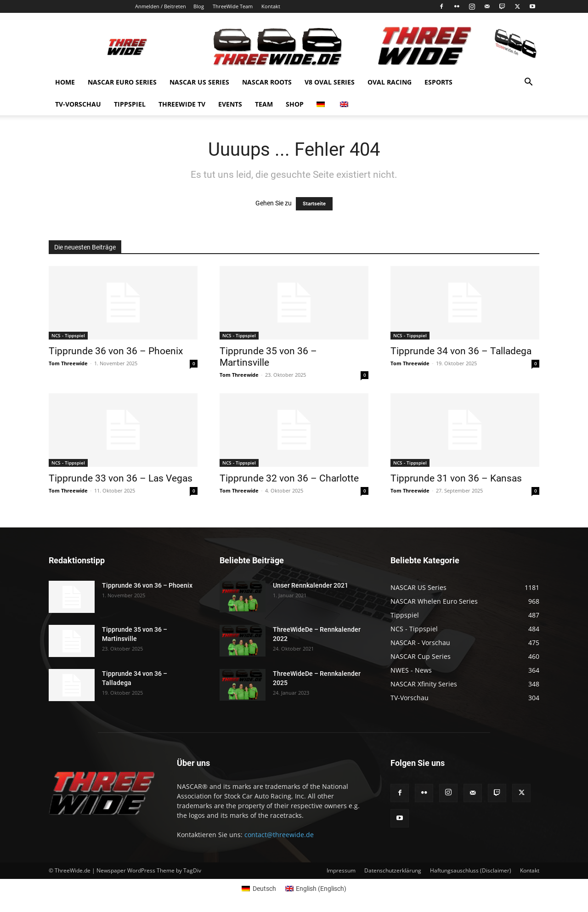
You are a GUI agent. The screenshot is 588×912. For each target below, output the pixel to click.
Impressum (341, 870)
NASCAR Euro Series (122, 82)
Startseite (314, 204)
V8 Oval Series (330, 82)
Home (65, 82)
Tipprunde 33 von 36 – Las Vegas (121, 478)
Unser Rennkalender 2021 (311, 585)
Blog (199, 6)
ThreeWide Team (233, 6)
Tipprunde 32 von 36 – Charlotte (289, 478)
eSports (438, 82)
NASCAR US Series (199, 82)
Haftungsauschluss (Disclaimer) (471, 870)
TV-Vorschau (78, 104)
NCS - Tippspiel (68, 335)
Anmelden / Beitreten (161, 6)
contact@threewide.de (279, 835)
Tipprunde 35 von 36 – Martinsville (268, 357)
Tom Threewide (68, 363)
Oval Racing (390, 82)
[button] (528, 83)
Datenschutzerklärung (393, 870)
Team (264, 104)
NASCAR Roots (267, 82)
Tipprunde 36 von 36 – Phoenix (116, 351)
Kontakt (271, 6)
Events (230, 104)
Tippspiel (130, 104)
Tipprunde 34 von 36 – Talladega (461, 351)
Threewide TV (182, 104)
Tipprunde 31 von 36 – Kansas (456, 478)
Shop (295, 104)
